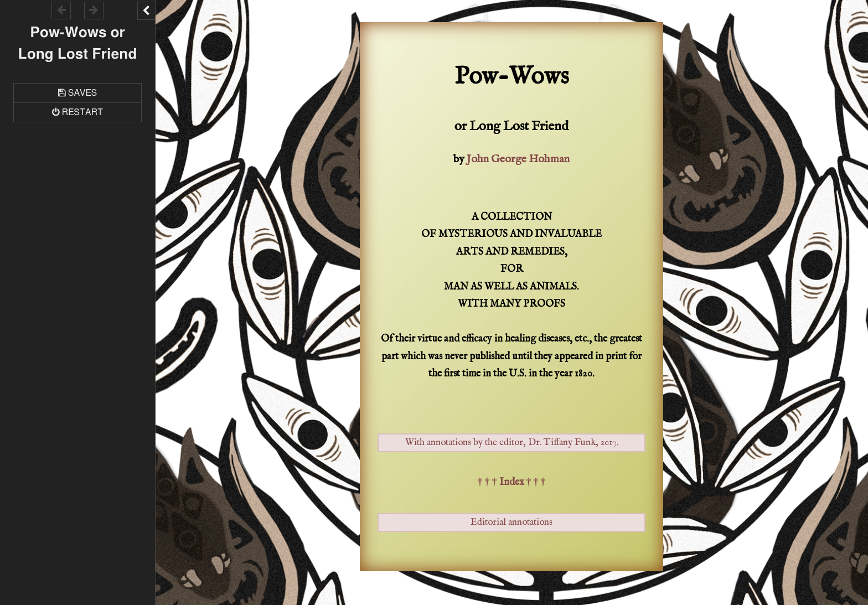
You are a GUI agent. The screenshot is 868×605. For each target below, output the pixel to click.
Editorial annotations (512, 522)
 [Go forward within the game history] (94, 10)
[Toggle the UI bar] (146, 11)
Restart (82, 112)
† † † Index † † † (512, 482)
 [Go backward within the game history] (61, 10)
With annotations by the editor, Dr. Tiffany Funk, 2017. (512, 443)
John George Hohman (518, 159)
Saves (82, 93)
